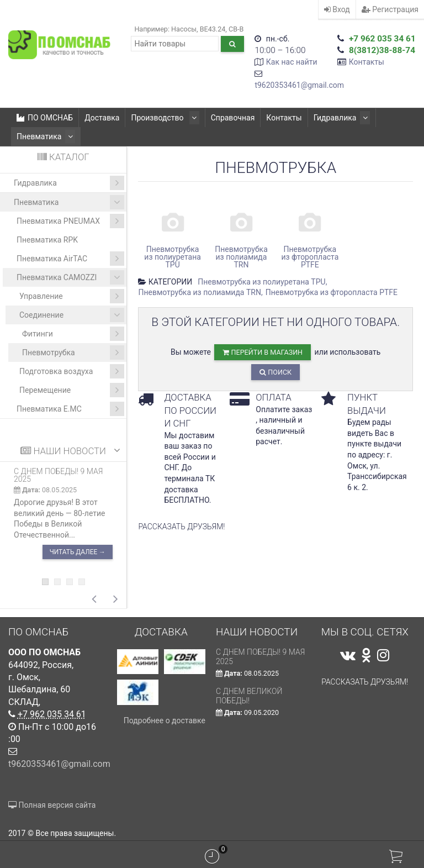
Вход (337, 9)
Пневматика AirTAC (70, 259)
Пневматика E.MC (70, 409)
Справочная (229, 118)
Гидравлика (336, 118)
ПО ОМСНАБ (45, 118)
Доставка (102, 118)
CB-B (236, 29)
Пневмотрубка (73, 353)
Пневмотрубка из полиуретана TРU (261, 282)
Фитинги (73, 334)
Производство (163, 118)
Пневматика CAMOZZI (70, 277)
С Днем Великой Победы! (249, 696)
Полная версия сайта (52, 805)
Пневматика (44, 136)
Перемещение (72, 390)
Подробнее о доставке (165, 720)
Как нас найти (292, 62)
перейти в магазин (263, 352)
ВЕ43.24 (213, 29)
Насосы (184, 29)
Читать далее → (78, 552)
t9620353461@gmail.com (299, 85)
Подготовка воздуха (72, 371)
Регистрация (390, 9)
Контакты (367, 62)
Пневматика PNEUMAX (70, 221)
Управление (72, 296)
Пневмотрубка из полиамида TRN (200, 292)
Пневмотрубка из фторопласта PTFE (332, 292)
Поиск (275, 372)
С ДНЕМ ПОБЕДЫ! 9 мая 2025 (58, 475)
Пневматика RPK (47, 240)
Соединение (72, 315)
